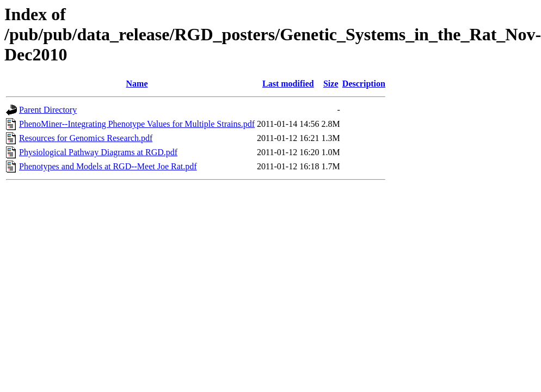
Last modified (288, 84)
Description (364, 84)
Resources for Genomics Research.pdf (86, 138)
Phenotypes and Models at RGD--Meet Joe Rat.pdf (108, 166)
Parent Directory (48, 110)
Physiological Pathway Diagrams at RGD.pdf (98, 152)
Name (137, 84)
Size (331, 84)
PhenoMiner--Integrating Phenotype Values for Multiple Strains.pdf (137, 124)
